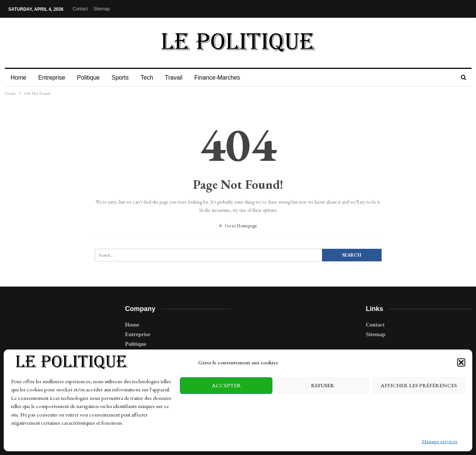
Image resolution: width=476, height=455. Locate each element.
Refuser (323, 385)
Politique (90, 78)
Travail (179, 78)
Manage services (440, 441)
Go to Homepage (238, 226)
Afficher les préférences (419, 385)
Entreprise (53, 78)
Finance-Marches (224, 78)
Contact (80, 9)
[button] (461, 362)
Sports (123, 78)
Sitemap (102, 9)
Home (19, 78)
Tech (151, 78)
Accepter (226, 385)
